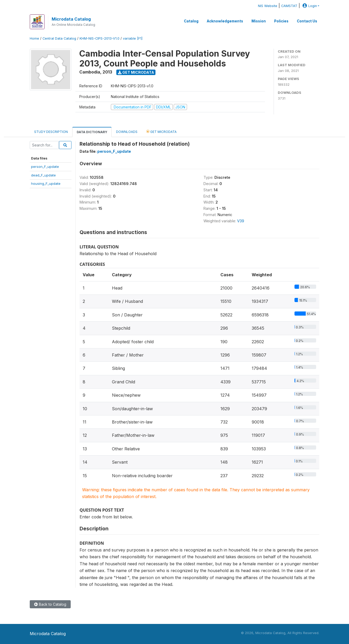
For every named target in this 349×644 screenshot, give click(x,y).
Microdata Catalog (71, 19)
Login (309, 6)
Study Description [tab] (51, 132)
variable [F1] (133, 38)
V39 (241, 221)
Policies (281, 21)
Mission (259, 21)
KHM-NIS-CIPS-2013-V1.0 (100, 38)
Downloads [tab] (127, 132)
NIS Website (268, 6)
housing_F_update (46, 183)
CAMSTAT (289, 6)
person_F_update (45, 167)
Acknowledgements (225, 21)
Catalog (191, 21)
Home (34, 38)
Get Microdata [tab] (161, 131)
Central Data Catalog (59, 38)
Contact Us (307, 21)
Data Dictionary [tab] (92, 132)
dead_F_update (43, 175)
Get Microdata (136, 72)
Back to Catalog (50, 604)
